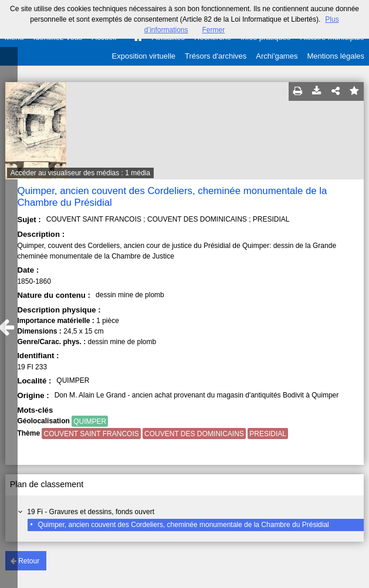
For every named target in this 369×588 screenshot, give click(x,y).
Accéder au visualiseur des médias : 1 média (80, 173)
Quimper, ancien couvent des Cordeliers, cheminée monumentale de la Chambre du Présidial (183, 525)
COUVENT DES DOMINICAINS (194, 434)
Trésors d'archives (216, 56)
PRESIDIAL (268, 434)
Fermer (214, 30)
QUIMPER (90, 422)
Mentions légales (336, 56)
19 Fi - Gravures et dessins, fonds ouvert (91, 512)
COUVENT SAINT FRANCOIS (91, 434)
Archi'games (277, 56)
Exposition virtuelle (144, 56)
